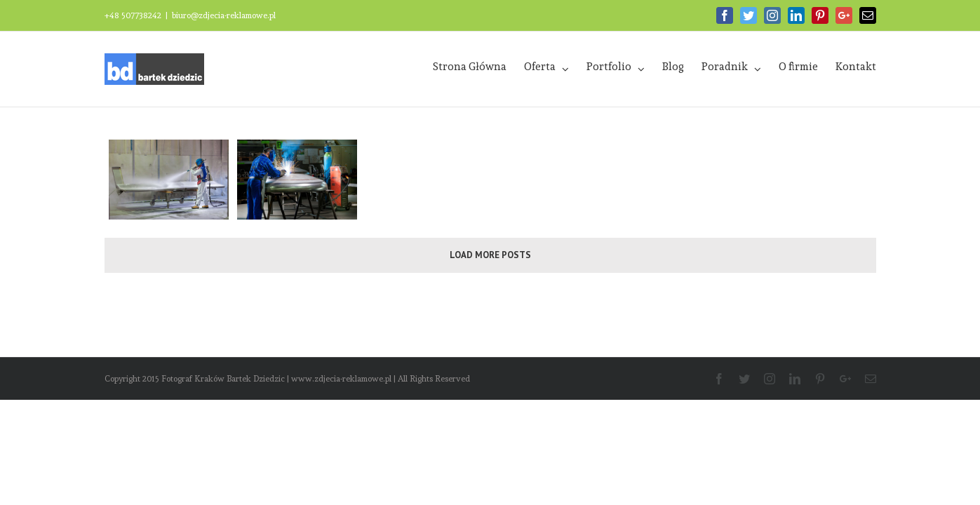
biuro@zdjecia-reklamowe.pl (224, 15)
